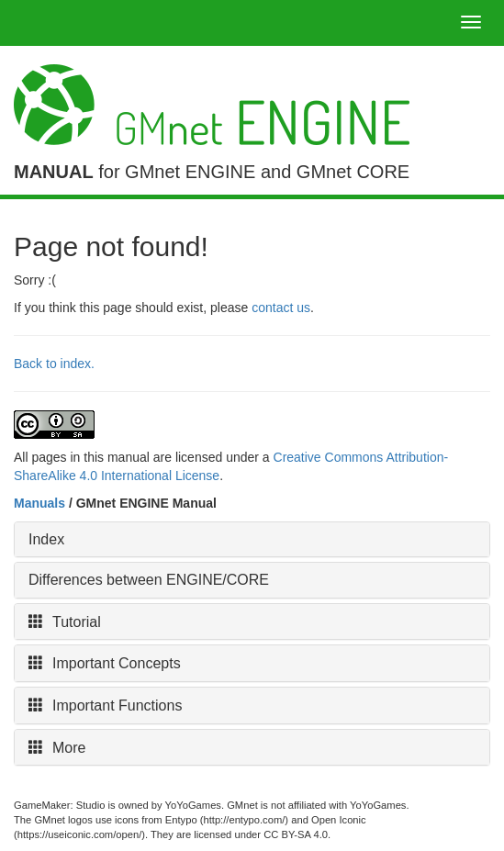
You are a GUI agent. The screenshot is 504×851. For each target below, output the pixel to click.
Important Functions (105, 705)
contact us (281, 308)
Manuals (39, 503)
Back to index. (54, 364)
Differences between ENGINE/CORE (149, 580)
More (57, 748)
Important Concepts (105, 663)
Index (46, 539)
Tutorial (65, 622)
